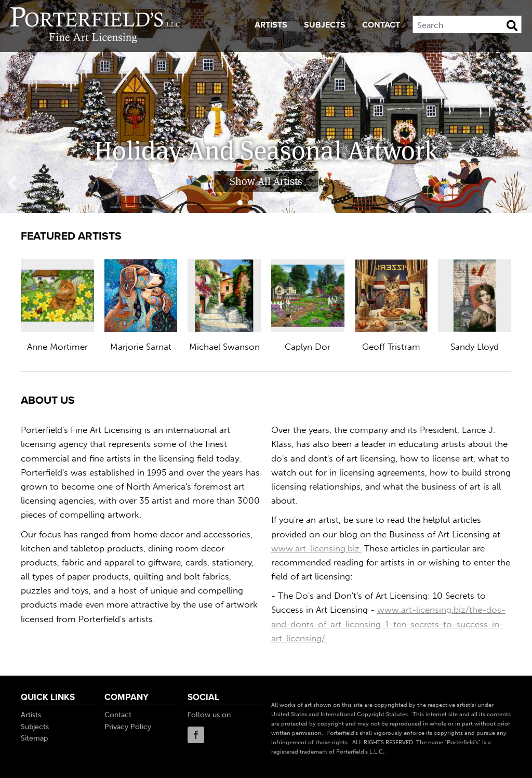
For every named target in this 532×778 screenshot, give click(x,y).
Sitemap (34, 738)
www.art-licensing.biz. (316, 548)
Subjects (325, 25)
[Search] (467, 24)
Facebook (196, 735)
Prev (14, 183)
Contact (381, 25)
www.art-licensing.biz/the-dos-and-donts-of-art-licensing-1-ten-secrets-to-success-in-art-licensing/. (388, 624)
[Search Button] (512, 25)
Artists (271, 25)
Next (518, 183)
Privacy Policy (128, 727)
